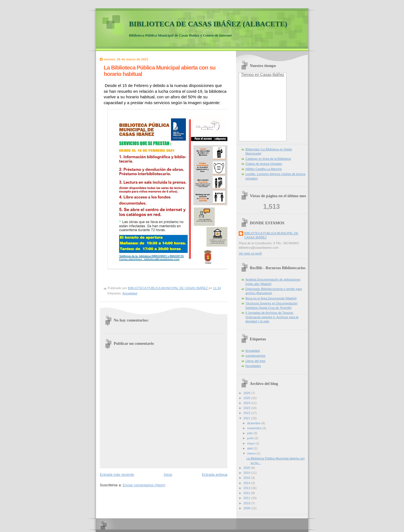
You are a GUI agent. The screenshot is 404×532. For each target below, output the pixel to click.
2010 (247, 503)
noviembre (255, 428)
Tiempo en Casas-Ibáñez (263, 74)
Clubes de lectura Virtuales (264, 164)
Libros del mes (255, 361)
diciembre (254, 423)
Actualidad (130, 293)
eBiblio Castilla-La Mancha (264, 169)
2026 (247, 393)
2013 (247, 488)
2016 (247, 478)
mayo (251, 443)
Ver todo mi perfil (250, 253)
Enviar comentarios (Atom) (144, 485)
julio (250, 433)
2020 (247, 468)
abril (250, 448)
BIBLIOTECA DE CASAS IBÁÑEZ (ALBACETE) (208, 24)
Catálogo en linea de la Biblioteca (268, 159)
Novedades (253, 366)
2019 (247, 473)
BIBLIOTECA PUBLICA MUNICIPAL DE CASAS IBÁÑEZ (271, 235)
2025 (247, 398)
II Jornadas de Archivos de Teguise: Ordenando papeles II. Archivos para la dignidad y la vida (272, 317)
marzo (252, 453)
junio (251, 438)
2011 (247, 498)
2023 (247, 408)
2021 (247, 418)
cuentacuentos (255, 356)
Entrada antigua (215, 475)
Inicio (168, 475)
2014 (247, 483)
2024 (247, 403)
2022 (247, 413)
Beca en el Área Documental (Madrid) (271, 298)
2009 (247, 508)
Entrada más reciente (117, 475)
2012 (247, 493)
